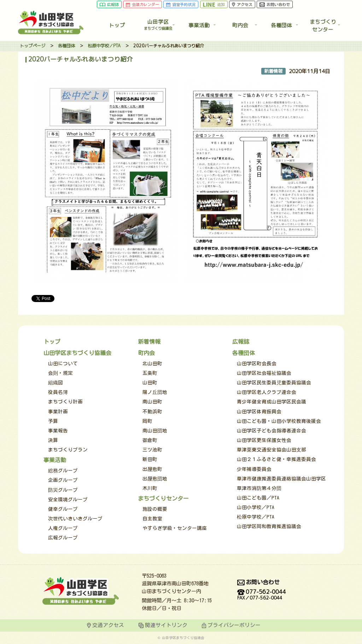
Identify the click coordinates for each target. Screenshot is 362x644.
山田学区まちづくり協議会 (77, 353)
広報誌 (109, 5)
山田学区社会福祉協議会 (264, 373)
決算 (53, 440)
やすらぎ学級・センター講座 (175, 528)
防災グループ (63, 490)
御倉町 (150, 440)
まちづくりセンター (163, 498)
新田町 (150, 459)
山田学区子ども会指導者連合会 (271, 431)
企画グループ (63, 480)
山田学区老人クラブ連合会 (267, 392)
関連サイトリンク (166, 625)
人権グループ (63, 528)
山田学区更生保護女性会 (264, 440)
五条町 (150, 373)
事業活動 (199, 25)
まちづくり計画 (65, 402)
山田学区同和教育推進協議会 (269, 526)
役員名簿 (58, 392)
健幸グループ (63, 509)
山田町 (150, 383)
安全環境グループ (68, 500)
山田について (63, 364)
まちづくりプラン (68, 450)
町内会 (240, 25)
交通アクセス (108, 625)
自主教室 (152, 519)
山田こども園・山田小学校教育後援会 (279, 421)
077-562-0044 (262, 595)
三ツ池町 (152, 450)
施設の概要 (155, 509)
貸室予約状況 (181, 5)
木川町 (150, 488)
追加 (214, 5)
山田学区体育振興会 (259, 412)
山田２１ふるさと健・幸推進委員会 (276, 459)
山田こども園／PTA (258, 498)
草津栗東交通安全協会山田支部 (271, 450)
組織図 (56, 383)
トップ (117, 25)
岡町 (147, 421)
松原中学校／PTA (104, 46)
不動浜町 (152, 412)
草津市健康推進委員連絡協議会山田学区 (281, 479)
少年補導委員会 (254, 469)
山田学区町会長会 (257, 364)
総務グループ (63, 471)
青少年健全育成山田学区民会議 (271, 402)
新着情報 (149, 342)
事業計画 (58, 412)
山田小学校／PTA (256, 507)
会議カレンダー (142, 5)
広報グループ (63, 538)
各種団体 (281, 25)
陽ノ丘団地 (155, 392)
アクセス (242, 5)
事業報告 (58, 431)
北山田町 (152, 364)
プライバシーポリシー (234, 625)
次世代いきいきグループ (75, 519)
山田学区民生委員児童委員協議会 (274, 383)
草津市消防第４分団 (259, 488)
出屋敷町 (152, 469)
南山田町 (152, 402)
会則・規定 (60, 373)
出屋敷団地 (155, 479)
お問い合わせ (275, 5)
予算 (53, 421)
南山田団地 (155, 431)
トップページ (33, 46)
